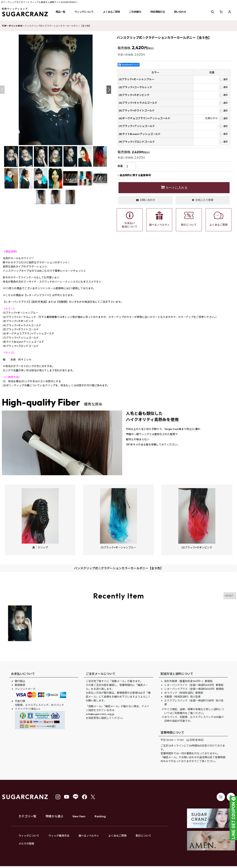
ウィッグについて (29, 836)
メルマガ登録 (26, 844)
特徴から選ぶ (54, 816)
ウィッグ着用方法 (59, 836)
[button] (60, 12)
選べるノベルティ (89, 836)
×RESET (229, 596)
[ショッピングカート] (221, 12)
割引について (143, 836)
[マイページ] (230, 12)
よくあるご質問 (117, 836)
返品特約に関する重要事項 (134, 175)
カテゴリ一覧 (27, 816)
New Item (79, 816)
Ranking (100, 816)
